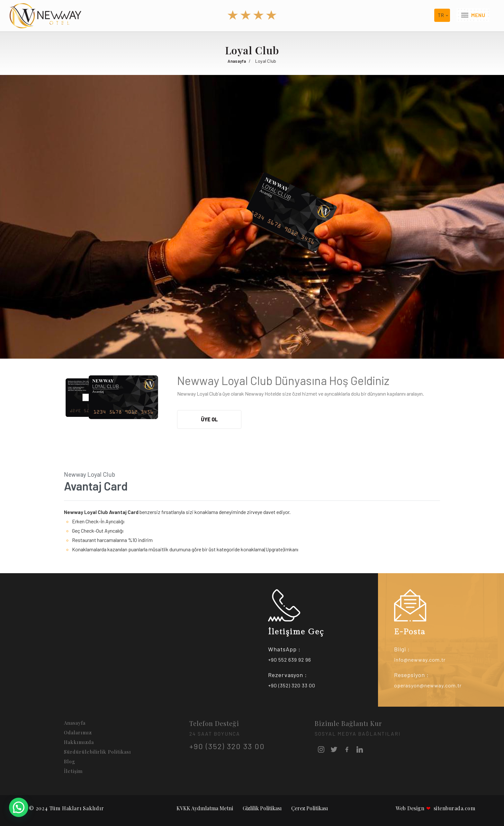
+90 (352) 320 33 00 (292, 685)
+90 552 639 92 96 (290, 660)
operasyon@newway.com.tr (428, 685)
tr (441, 15)
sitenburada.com (451, 808)
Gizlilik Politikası (262, 808)
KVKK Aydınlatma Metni (205, 808)
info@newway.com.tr (420, 660)
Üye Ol (209, 419)
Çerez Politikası (310, 808)
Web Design (410, 808)
